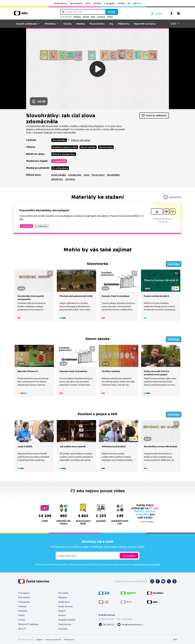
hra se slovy (98, 175)
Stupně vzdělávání (27, 24)
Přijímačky (124, 24)
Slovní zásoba (88, 147)
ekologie (77, 17)
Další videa (174, 263)
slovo (87, 175)
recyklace (101, 17)
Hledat (111, 12)
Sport (88, 3)
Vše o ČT (137, 3)
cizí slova (70, 179)
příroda (86, 17)
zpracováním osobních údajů (146, 563)
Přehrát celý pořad (80, 140)
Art (129, 3)
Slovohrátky (59, 140)
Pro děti (121, 3)
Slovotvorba (106, 147)
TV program (109, 3)
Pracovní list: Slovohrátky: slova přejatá (44, 210)
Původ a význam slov (64, 154)
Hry (111, 24)
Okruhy (68, 24)
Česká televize (61, 3)
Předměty (50, 24)
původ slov (57, 179)
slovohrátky (113, 175)
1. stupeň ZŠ (59, 161)
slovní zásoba (59, 175)
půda (93, 17)
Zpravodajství (76, 3)
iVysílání (97, 3)
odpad (110, 17)
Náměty (81, 24)
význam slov (75, 175)
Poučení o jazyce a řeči (65, 147)
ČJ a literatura (60, 168)
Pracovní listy (97, 24)
